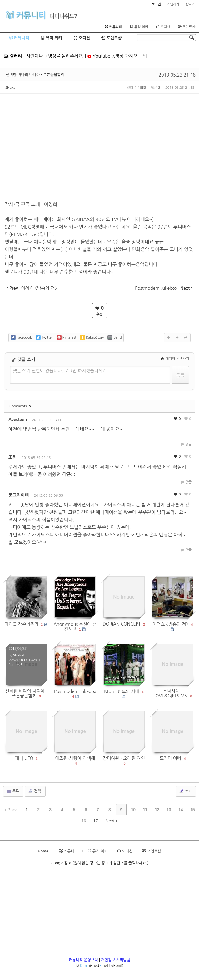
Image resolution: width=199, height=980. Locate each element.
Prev (11, 810)
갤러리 (13, 56)
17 (96, 821)
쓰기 (185, 791)
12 (157, 810)
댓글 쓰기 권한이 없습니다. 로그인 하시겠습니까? (59, 371)
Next (112, 821)
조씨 (12, 457)
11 (145, 810)
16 (84, 821)
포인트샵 (187, 27)
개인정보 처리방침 (116, 960)
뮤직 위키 (139, 27)
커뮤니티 (26, 15)
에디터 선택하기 (175, 359)
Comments (21, 406)
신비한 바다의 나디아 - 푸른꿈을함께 (35, 75)
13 (169, 810)
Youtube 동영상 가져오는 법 (117, 56)
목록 (13, 792)
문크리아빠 (19, 495)
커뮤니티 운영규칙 (83, 960)
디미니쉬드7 (63, 16)
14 (181, 810)
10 (133, 810)
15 (192, 810)
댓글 (185, 444)
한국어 (190, 4)
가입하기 (173, 4)
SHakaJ (11, 88)
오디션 (163, 27)
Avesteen (18, 420)
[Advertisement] (99, 913)
